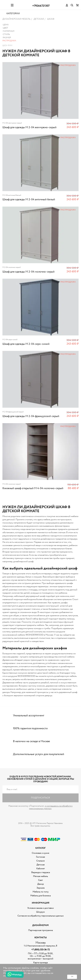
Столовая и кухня (40, 861)
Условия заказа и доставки (40, 916)
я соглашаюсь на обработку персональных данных (51, 815)
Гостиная (40, 865)
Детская (41, 873)
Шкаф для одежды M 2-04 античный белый (29, 208)
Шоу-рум (7, 54)
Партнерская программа (40, 938)
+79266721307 (41, 6)
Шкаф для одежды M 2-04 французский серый (31, 424)
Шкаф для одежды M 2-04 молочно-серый (28, 280)
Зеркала (40, 896)
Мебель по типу (41, 900)
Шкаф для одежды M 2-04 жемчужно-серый (29, 136)
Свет (40, 888)
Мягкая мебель (40, 884)
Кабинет (41, 877)
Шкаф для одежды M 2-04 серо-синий (26, 352)
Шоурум (40, 920)
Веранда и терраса (41, 881)
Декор (41, 892)
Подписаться (40, 806)
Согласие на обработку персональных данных (41, 924)
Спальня (40, 869)
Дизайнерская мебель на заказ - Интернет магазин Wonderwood (5, 5)
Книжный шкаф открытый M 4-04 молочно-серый (33, 496)
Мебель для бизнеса (40, 904)
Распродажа (9, 49)
